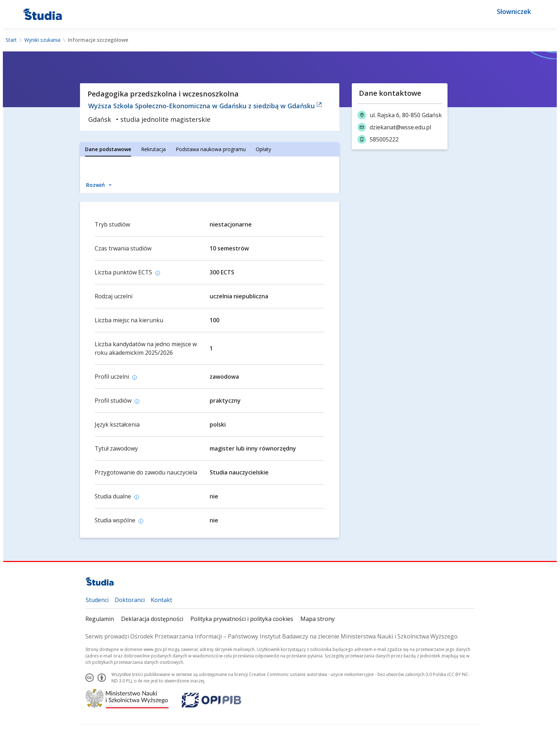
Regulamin (100, 619)
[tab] (108, 149)
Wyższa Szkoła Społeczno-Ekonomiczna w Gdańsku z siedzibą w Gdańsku (205, 106)
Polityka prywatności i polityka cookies (242, 619)
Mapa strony (317, 619)
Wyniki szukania (42, 40)
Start (11, 40)
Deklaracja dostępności (152, 619)
